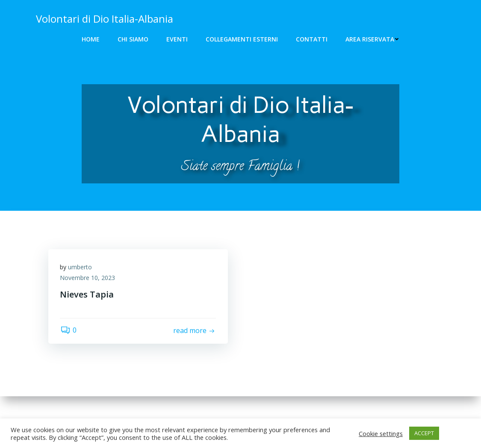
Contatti (312, 39)
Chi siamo (133, 39)
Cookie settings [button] (381, 433)
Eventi (177, 39)
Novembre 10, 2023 (89, 280)
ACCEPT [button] (424, 433)
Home (91, 39)
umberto (81, 269)
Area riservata (372, 39)
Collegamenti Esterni (242, 39)
